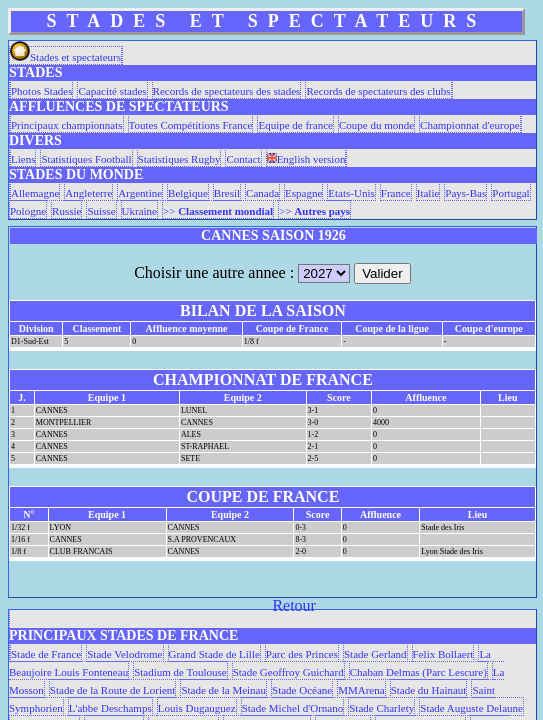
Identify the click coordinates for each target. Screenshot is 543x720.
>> (218, 211)
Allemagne (35, 193)
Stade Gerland (375, 654)
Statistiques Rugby (179, 159)
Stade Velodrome (124, 654)
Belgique (188, 193)
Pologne (28, 211)
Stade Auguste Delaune (471, 708)
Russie (66, 211)
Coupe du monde (376, 125)
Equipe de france (295, 125)
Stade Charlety (381, 708)
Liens (23, 159)
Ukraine (139, 211)
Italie (428, 193)
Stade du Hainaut (429, 690)
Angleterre (88, 193)
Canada (262, 193)
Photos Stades (41, 91)
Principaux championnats (67, 125)
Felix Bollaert (443, 654)
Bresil (227, 193)
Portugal (510, 193)
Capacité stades (112, 91)
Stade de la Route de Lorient (113, 690)
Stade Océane (302, 690)
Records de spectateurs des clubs (378, 91)
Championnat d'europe (469, 125)
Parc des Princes (302, 654)
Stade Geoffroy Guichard (288, 672)
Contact (243, 159)
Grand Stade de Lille (214, 654)
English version (306, 159)
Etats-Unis (351, 193)
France (396, 193)
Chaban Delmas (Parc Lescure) (418, 672)
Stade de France (46, 654)
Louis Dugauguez (197, 708)
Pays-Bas (465, 193)
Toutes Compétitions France (191, 125)
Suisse (101, 211)
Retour (294, 605)
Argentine (140, 193)
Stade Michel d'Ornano (293, 708)
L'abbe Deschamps (110, 708)
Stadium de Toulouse (180, 672)
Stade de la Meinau (223, 690)
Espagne (303, 193)
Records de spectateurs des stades (227, 91)
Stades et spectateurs (65, 57)
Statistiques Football (86, 159)
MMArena (361, 690)
